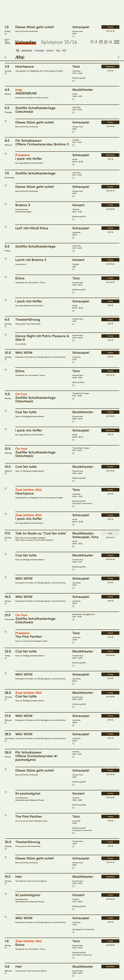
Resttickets (110, 29)
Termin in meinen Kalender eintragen (6, 36)
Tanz (58, 13)
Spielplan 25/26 (59, 5)
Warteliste (110, 840)
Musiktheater (27, 13)
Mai (20, 20)
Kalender (26, 5)
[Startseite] (8, 4)
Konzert (50, 13)
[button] (92, 5)
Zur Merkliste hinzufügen (73, 44)
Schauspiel (39, 13)
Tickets (110, 85)
